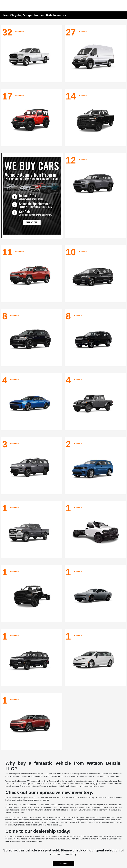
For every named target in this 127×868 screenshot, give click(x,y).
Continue (64, 863)
